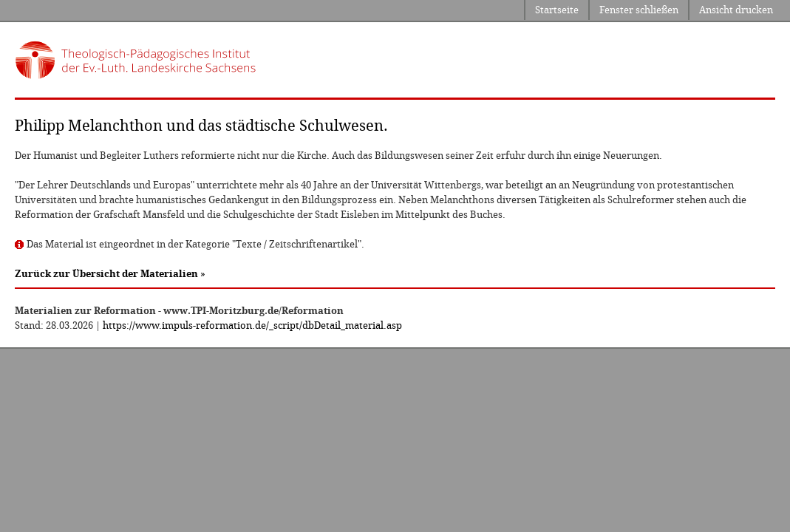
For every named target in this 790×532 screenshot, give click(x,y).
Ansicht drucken (736, 10)
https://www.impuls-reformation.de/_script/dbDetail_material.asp (252, 325)
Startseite (557, 10)
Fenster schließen (639, 10)
